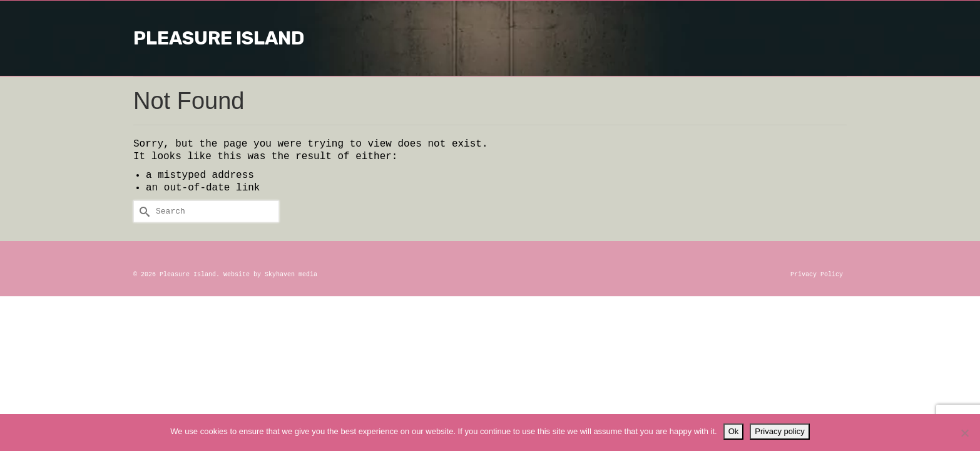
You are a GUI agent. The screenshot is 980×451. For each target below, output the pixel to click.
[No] (964, 433)
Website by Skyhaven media (270, 275)
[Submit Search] (143, 211)
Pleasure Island (490, 38)
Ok (734, 431)
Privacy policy (779, 431)
